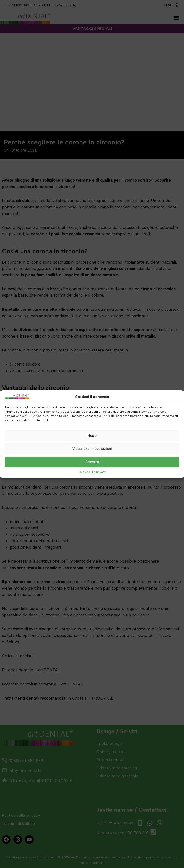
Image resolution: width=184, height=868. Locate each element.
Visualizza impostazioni (92, 449)
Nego (92, 436)
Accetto (92, 462)
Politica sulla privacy (92, 472)
